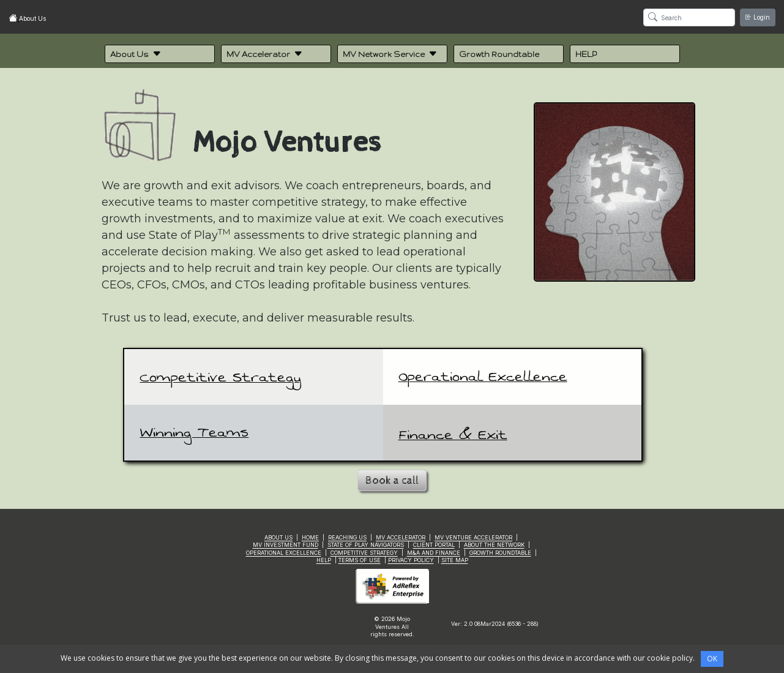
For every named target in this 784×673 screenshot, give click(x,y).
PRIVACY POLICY (411, 560)
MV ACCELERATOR (401, 537)
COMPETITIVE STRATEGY (364, 553)
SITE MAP (455, 560)
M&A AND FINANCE (434, 553)
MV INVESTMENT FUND (286, 545)
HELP (324, 560)
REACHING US (347, 537)
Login (758, 17)
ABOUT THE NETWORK (494, 545)
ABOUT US (278, 537)
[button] (160, 54)
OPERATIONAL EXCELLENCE (284, 553)
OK (712, 659)
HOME (310, 537)
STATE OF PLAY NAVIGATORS (366, 545)
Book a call (392, 480)
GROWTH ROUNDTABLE (500, 553)
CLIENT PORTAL (434, 545)
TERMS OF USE (360, 560)
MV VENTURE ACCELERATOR (473, 537)
